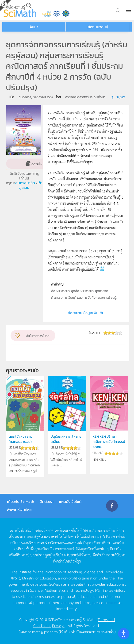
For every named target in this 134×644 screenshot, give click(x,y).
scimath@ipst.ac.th (43, 632)
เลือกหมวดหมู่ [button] (97, 27)
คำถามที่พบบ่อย (19, 510)
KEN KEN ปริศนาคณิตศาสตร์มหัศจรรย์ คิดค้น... (109, 442)
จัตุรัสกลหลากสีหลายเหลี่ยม (66, 439)
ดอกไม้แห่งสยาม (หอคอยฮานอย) (21, 439)
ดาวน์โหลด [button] (39, 164)
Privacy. (58, 625)
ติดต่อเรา (47, 501)
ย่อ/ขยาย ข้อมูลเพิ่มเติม (86, 313)
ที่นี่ (102, 269)
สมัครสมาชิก (26, 183)
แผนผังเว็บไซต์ (70, 501)
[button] (129, 10)
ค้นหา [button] (34, 27)
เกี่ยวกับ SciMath (21, 501)
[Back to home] (20, 10)
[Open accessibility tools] (124, 634)
